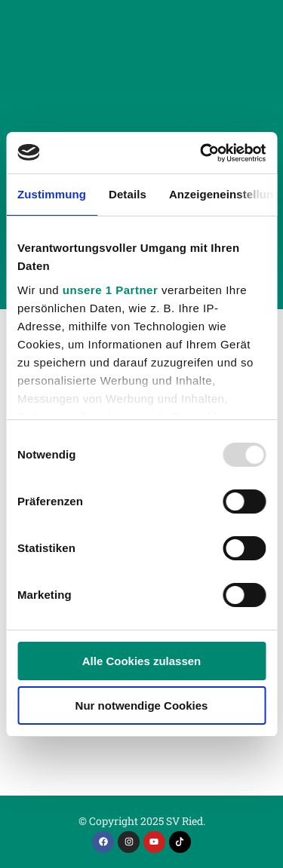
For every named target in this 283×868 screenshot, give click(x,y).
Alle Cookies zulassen (142, 661)
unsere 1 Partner (110, 290)
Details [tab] (128, 194)
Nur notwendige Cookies (142, 705)
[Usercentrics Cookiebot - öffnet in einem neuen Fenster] (201, 153)
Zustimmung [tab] (52, 194)
